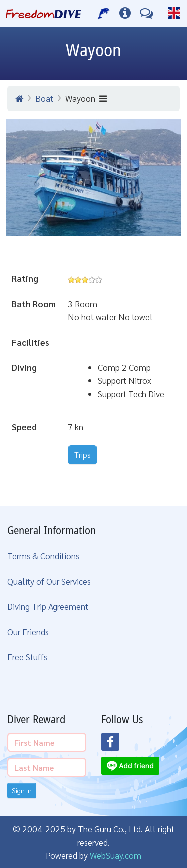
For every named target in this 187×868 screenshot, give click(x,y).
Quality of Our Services (49, 581)
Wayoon (86, 98)
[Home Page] (44, 13)
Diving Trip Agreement (48, 606)
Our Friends (28, 632)
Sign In (22, 790)
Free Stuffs (27, 656)
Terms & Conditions (43, 556)
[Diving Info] (125, 13)
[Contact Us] (146, 13)
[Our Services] (104, 13)
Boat (44, 98)
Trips (83, 455)
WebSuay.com (115, 855)
